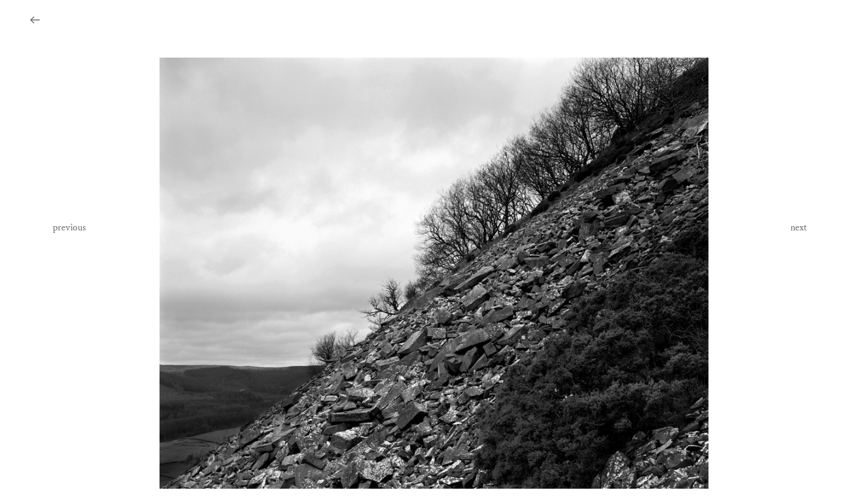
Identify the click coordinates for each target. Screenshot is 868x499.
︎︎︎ (35, 21)
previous (69, 227)
